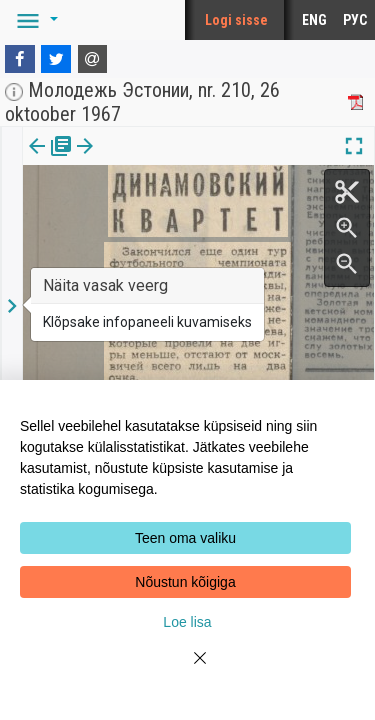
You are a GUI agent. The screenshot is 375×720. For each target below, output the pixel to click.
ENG (314, 20)
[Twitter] (56, 59)
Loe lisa (187, 622)
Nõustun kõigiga (185, 582)
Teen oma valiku (185, 538)
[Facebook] (20, 59)
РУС (355, 20)
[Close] (188, 670)
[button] (34, 20)
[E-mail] (93, 59)
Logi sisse (236, 20)
